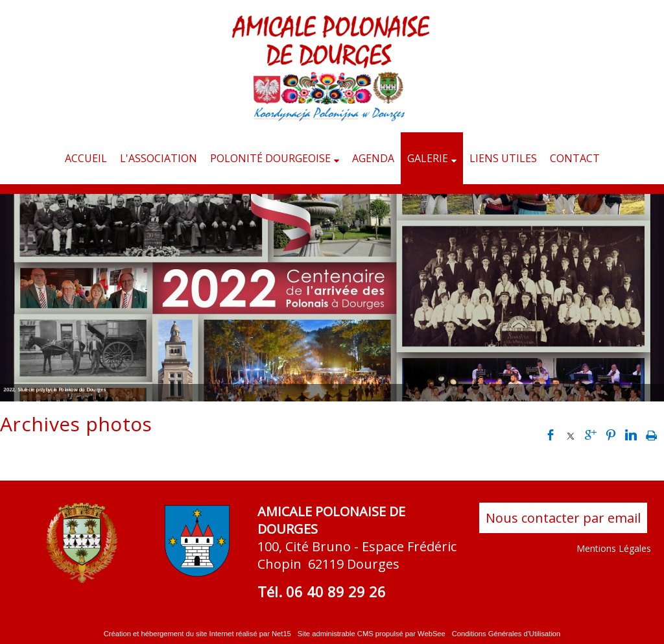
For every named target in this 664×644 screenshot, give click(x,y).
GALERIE (428, 158)
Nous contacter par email (563, 518)
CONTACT (575, 158)
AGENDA (373, 158)
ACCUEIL (86, 158)
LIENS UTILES (503, 158)
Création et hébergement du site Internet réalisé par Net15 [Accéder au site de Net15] (197, 634)
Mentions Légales (614, 548)
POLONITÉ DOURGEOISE (270, 158)
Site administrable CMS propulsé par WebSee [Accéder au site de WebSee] (372, 634)
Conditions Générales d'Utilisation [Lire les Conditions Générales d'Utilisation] (506, 634)
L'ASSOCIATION (159, 158)
